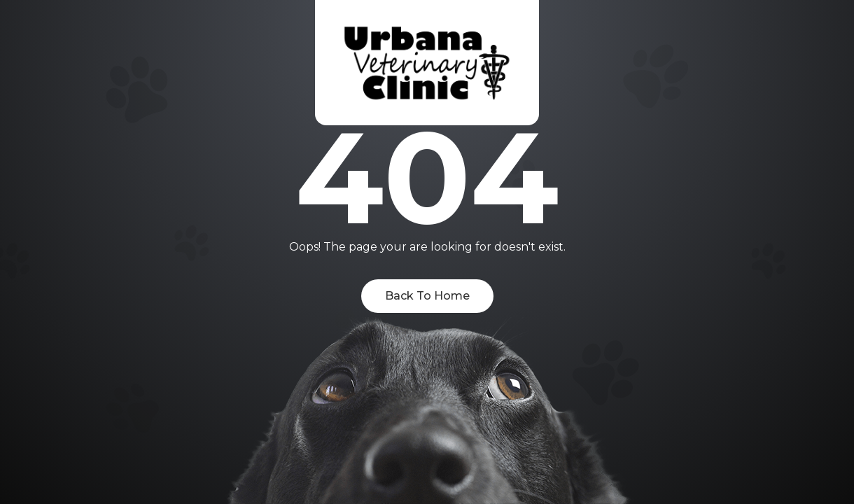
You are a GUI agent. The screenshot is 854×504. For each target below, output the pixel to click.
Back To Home (427, 296)
